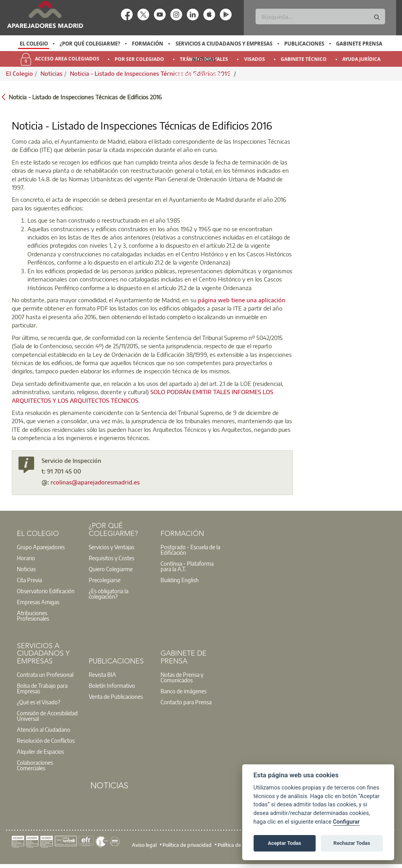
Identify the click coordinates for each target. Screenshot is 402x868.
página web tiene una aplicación (242, 300)
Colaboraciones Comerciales (35, 765)
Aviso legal (144, 845)
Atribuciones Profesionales (33, 616)
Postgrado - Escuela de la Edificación (190, 550)
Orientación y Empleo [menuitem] (204, 75)
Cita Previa (29, 580)
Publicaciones (304, 44)
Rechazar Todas (352, 843)
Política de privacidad (187, 845)
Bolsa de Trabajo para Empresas (42, 688)
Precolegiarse (105, 580)
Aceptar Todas (284, 843)
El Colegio (34, 44)
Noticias (204, 59)
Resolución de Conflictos (46, 740)
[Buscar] (320, 16)
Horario (26, 558)
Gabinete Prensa (359, 44)
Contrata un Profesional (45, 674)
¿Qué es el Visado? (38, 702)
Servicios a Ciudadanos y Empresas (224, 44)
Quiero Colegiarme (111, 569)
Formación (148, 44)
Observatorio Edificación (46, 591)
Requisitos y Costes (111, 558)
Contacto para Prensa (186, 702)
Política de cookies (238, 845)
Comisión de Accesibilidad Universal (47, 716)
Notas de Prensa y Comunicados (182, 677)
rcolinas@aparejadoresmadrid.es (95, 482)
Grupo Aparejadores (41, 547)
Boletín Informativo (112, 685)
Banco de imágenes (184, 691)
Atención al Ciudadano (44, 729)
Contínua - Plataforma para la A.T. (187, 566)
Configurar (346, 822)
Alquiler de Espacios (40, 751)
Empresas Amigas (38, 602)
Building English (180, 580)
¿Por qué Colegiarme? (90, 44)
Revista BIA (102, 674)
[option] (34, 44)
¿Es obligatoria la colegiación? (109, 594)
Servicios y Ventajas (111, 547)
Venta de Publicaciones (116, 696)
